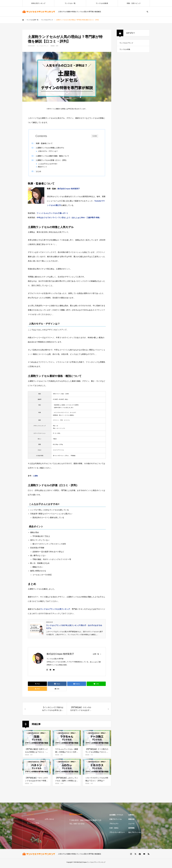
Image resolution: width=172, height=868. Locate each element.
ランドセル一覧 (70, 3)
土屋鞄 (35, 478)
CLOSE (95, 136)
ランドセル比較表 (102, 3)
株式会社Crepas (82, 865)
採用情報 (131, 830)
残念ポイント (47, 168)
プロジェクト (114, 826)
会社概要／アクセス (116, 817)
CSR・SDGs (114, 830)
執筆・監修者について (49, 143)
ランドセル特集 (125, 49)
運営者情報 (31, 822)
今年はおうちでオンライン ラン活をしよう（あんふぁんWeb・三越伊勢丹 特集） (69, 220)
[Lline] (96, 686)
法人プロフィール (134, 835)
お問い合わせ (49, 822)
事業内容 (131, 822)
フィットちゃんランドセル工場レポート (52, 216)
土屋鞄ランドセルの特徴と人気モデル (54, 148)
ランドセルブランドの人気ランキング (55, 612)
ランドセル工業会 (33, 826)
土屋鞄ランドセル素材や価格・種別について (57, 157)
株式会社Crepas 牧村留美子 (69, 191)
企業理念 (131, 817)
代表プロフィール (116, 822)
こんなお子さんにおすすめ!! (52, 165)
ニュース (131, 826)
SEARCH (147, 12)
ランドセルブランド (43, 46)
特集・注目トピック (134, 3)
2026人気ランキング (38, 3)
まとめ (43, 173)
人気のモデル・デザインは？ (52, 151)
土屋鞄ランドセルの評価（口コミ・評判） (56, 161)
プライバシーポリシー (117, 835)
